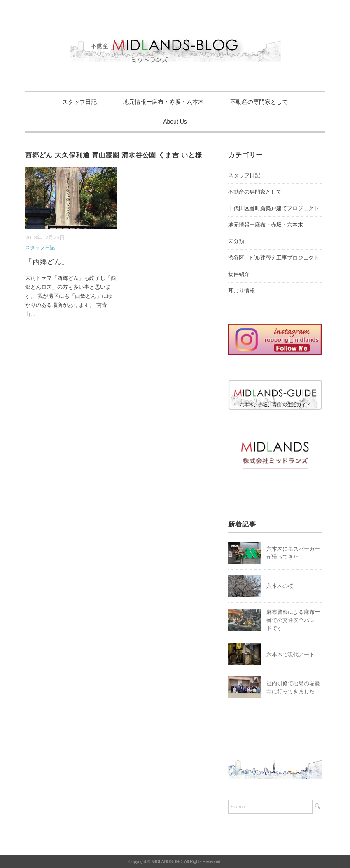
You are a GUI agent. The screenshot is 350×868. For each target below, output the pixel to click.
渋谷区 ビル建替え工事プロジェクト (274, 258)
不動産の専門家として (259, 102)
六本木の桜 (280, 586)
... (33, 314)
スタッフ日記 (79, 102)
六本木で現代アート (290, 654)
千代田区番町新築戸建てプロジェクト (274, 208)
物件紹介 (239, 274)
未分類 (236, 241)
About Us (175, 122)
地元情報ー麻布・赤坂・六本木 (163, 102)
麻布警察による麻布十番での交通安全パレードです (293, 620)
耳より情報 (241, 291)
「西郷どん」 (47, 262)
